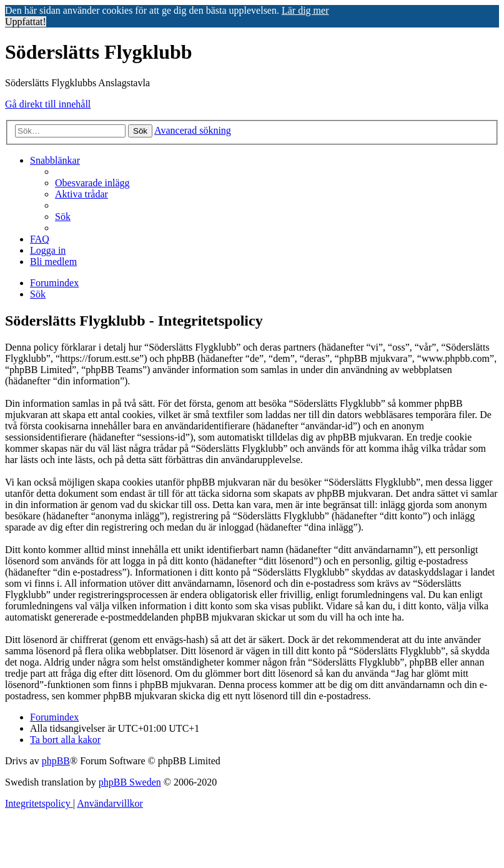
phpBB (56, 761)
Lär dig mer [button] (305, 10)
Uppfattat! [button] (26, 22)
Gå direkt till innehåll (48, 104)
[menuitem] (92, 183)
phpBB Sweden (130, 782)
